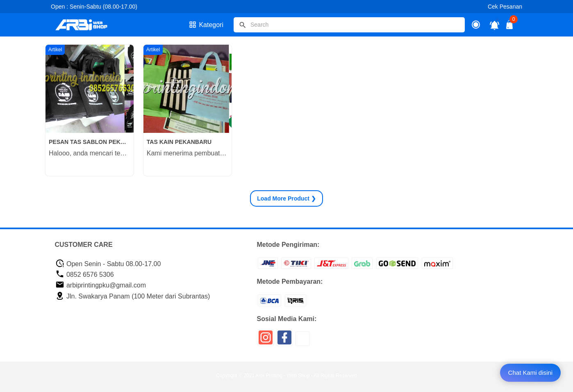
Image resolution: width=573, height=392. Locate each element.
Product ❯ (286, 198)
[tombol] (243, 25)
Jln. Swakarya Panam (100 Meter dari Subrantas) (133, 296)
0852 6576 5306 (85, 275)
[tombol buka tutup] (510, 27)
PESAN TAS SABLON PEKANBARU (90, 142)
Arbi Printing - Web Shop (283, 376)
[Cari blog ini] (349, 25)
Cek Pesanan (505, 7)
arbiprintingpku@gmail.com (101, 285)
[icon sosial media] (266, 341)
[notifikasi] (495, 25)
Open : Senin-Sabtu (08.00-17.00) (94, 7)
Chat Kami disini (530, 373)
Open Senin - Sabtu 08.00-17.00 (108, 264)
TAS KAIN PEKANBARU (179, 142)
